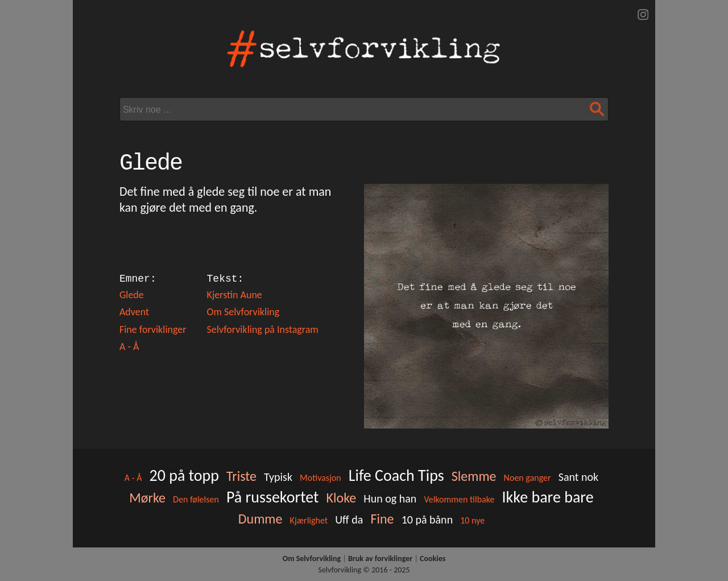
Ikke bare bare (548, 497)
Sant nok (578, 477)
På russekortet (272, 497)
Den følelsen (196, 499)
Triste (241, 476)
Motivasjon (320, 478)
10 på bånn (427, 520)
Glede (132, 295)
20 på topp (184, 475)
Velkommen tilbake (459, 499)
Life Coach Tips (396, 475)
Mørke (147, 498)
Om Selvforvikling (243, 312)
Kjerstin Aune (235, 295)
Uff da (349, 520)
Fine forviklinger (153, 329)
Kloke (342, 498)
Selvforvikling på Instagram (263, 329)
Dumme (260, 519)
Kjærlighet (309, 520)
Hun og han (390, 498)
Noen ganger (528, 478)
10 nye (472, 520)
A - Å (129, 347)
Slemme (474, 476)
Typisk (278, 477)
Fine (382, 519)
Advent (134, 312)
